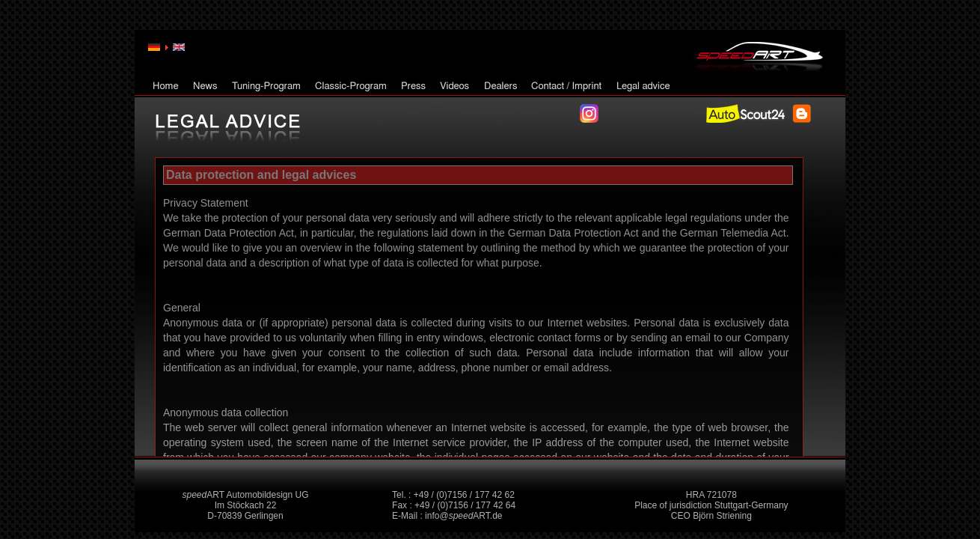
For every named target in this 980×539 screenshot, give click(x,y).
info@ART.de (463, 516)
